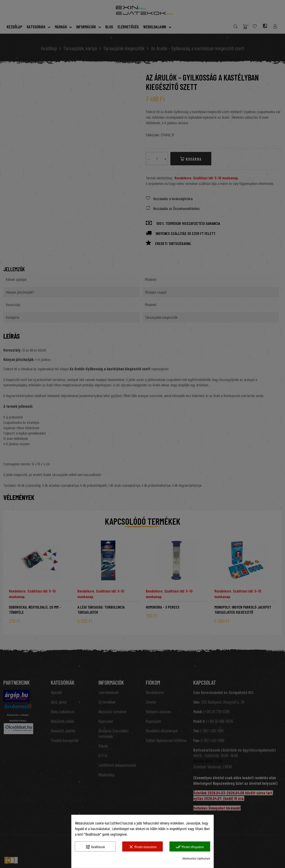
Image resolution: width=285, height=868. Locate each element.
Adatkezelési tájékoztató (196, 858)
